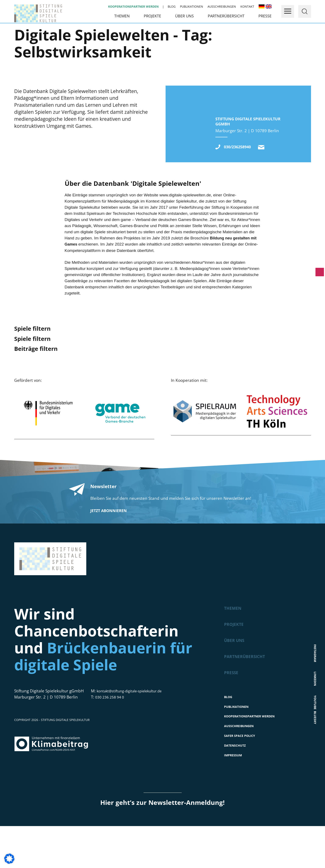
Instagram (315, 678)
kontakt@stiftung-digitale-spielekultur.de (269, 181)
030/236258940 (241, 180)
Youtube (315, 731)
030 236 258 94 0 (111, 731)
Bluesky (315, 756)
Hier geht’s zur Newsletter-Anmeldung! (162, 844)
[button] (9, 859)
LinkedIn (315, 706)
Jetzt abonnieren (109, 545)
